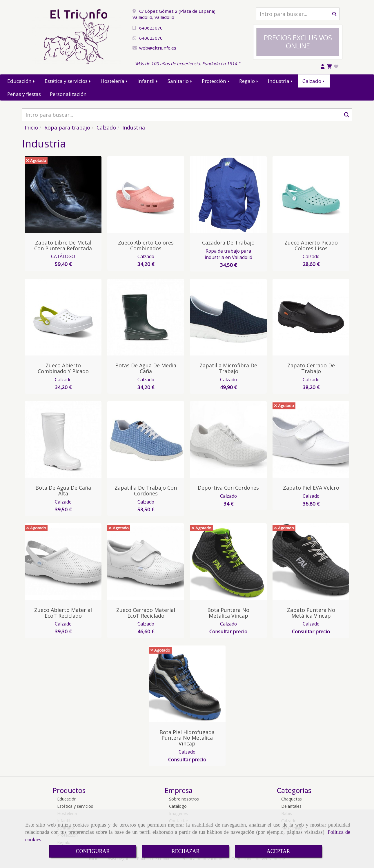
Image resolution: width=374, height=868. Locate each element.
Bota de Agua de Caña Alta (63, 490)
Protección (216, 81)
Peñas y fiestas (24, 94)
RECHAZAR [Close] (185, 851)
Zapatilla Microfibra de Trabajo (228, 368)
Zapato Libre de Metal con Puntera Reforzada (63, 245)
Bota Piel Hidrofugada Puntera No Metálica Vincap (187, 738)
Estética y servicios (68, 81)
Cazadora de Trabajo (228, 242)
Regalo (249, 81)
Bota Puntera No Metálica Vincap (228, 613)
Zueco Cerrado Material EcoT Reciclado (146, 613)
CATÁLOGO (63, 256)
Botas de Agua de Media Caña (146, 368)
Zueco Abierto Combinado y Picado (63, 368)
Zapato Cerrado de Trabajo (311, 368)
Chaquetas (292, 799)
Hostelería (115, 81)
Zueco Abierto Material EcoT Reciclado (63, 613)
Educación (21, 81)
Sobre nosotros (184, 799)
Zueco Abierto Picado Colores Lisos (311, 245)
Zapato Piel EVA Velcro (311, 488)
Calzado (314, 81)
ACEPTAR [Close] (278, 851)
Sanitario (180, 81)
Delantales (291, 806)
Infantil (148, 81)
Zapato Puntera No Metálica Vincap (311, 613)
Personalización (68, 94)
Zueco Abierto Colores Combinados (146, 245)
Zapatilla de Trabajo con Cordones (146, 490)
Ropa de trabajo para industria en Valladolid (228, 254)
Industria (281, 81)
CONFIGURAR (93, 851)
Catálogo (178, 806)
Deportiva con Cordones (228, 488)
